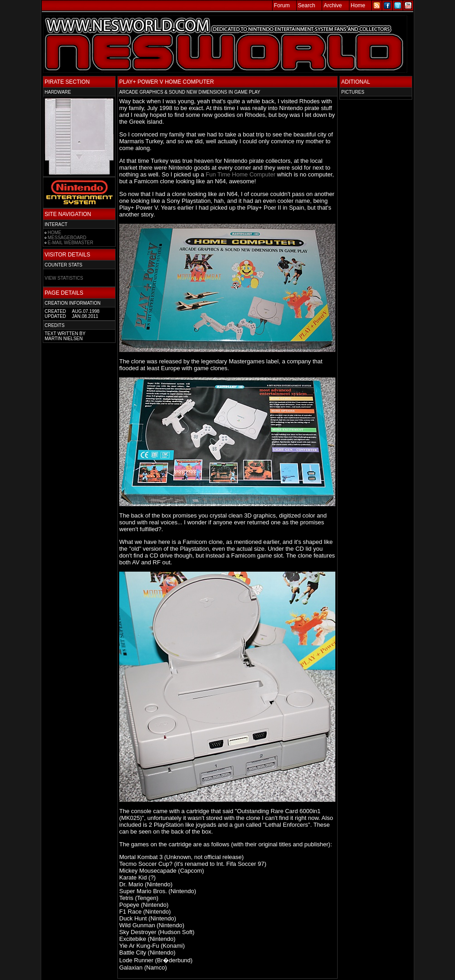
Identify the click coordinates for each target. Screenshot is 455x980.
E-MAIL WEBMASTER (71, 243)
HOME (55, 233)
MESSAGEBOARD (67, 238)
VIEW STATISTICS (64, 278)
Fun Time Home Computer (240, 174)
